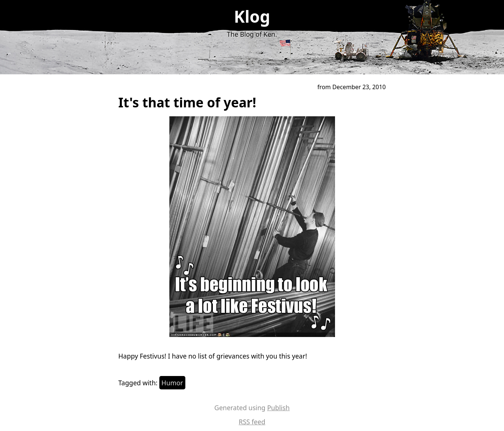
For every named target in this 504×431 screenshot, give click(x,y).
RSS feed (252, 422)
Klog (252, 16)
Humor (172, 383)
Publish (278, 408)
